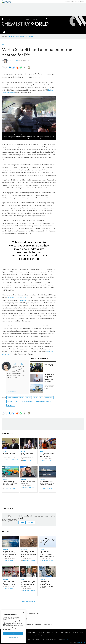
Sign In (6, 19)
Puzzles (31, 36)
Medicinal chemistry (28, 401)
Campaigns (41, 632)
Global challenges (66, 632)
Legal (17, 401)
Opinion (5, 451)
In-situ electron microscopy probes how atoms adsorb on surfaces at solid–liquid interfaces (47, 584)
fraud (35, 398)
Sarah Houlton (13, 61)
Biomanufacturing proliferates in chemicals (50, 387)
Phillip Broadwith (11, 459)
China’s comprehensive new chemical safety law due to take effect (47, 455)
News (3, 44)
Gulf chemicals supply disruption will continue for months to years (47, 483)
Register (13, 19)
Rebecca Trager (48, 461)
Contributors (31, 614)
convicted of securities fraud (17, 298)
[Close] (24, 613)
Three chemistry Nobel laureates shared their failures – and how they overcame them (28, 584)
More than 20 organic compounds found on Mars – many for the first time (29, 554)
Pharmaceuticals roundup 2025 (49, 365)
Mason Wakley (29, 487)
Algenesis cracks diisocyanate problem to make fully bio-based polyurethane (50, 378)
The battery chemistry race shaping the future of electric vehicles (10, 483)
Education (74, 2)
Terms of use (29, 625)
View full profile (11, 391)
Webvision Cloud (81, 642)
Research (5, 549)
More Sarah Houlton (38, 359)
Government (49, 398)
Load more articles (29, 498)
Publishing (67, 2)
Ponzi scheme (23, 300)
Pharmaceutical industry (44, 401)
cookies (66, 639)
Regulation (11, 405)
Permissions (47, 625)
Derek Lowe (27, 461)
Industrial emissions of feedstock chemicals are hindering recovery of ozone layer (10, 554)
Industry (10, 401)
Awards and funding (52, 632)
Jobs (17, 36)
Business (28, 398)
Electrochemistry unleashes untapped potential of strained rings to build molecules (47, 554)
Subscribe (21, 19)
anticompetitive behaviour (15, 398)
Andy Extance (10, 489)
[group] (77, 32)
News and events (30, 632)
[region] (13, 626)
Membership (81, 2)
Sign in (22, 522)
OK (13, 634)
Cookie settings (13, 638)
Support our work (78, 632)
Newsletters (11, 36)
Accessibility (38, 625)
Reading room (24, 36)
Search (47, 19)
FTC (41, 398)
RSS (38, 614)
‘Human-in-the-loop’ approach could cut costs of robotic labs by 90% (10, 583)
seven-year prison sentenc (28, 326)
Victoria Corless (48, 561)
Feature (5, 479)
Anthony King (47, 489)
